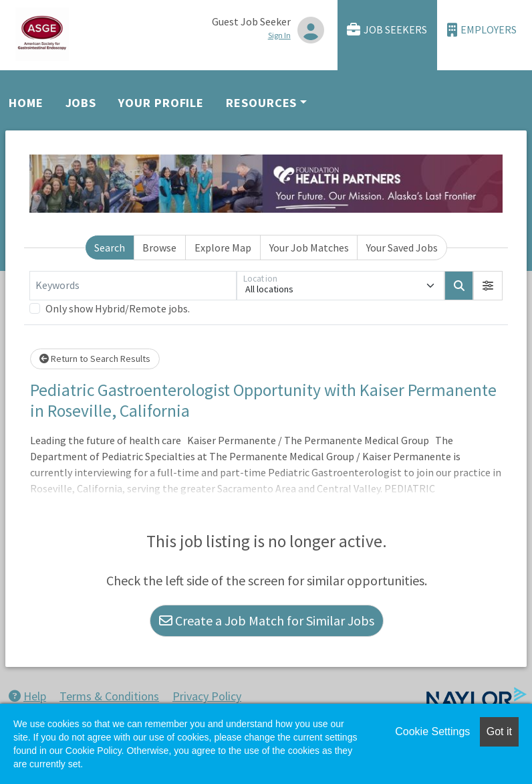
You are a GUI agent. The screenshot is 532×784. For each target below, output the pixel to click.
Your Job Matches (309, 248)
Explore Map (223, 248)
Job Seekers (387, 30)
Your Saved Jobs (402, 248)
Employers (482, 30)
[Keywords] (133, 286)
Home (26, 103)
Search (110, 248)
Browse (159, 248)
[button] (488, 286)
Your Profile (161, 103)
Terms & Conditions (109, 696)
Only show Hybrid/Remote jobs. (118, 308)
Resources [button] (261, 103)
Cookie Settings (432, 731)
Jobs (81, 103)
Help (27, 696)
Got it (499, 731)
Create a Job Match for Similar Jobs (267, 620)
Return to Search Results (95, 359)
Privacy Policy (207, 696)
